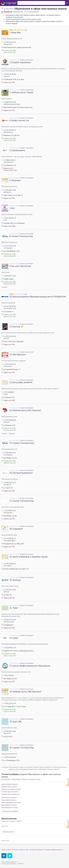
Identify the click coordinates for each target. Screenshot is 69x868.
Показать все (5, 841)
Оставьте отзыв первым (27, 60)
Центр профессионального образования (30, 666)
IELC (12, 208)
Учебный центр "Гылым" (22, 92)
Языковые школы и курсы (9, 787)
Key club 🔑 (16, 327)
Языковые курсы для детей (9, 792)
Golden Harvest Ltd (19, 120)
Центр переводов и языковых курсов (28, 557)
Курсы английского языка (9, 784)
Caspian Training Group (21, 236)
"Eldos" (14, 608)
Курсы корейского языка (9, 805)
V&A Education (18, 355)
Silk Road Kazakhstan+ (21, 473)
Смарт (14, 638)
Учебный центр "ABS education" (26, 692)
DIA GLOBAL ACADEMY (21, 382)
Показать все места (9, 832)
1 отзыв (25, 30)
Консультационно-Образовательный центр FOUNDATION (38, 297)
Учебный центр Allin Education (25, 410)
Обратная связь (6, 850)
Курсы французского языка (9, 808)
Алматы (13, 821)
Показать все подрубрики (10, 811)
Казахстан (5, 821)
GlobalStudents (17, 150)
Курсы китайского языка (9, 800)
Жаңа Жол (15, 33)
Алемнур (15, 580)
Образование (6, 779)
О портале (15, 850)
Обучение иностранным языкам (11, 789)
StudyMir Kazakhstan (20, 62)
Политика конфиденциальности (54, 850)
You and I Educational (20, 266)
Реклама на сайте (24, 850)
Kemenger (15, 180)
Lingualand (16, 529)
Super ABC (16, 722)
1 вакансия (12, 434)
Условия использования (37, 850)
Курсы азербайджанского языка (11, 803)
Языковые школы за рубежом (10, 794)
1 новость (4, 287)
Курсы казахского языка (9, 798)
